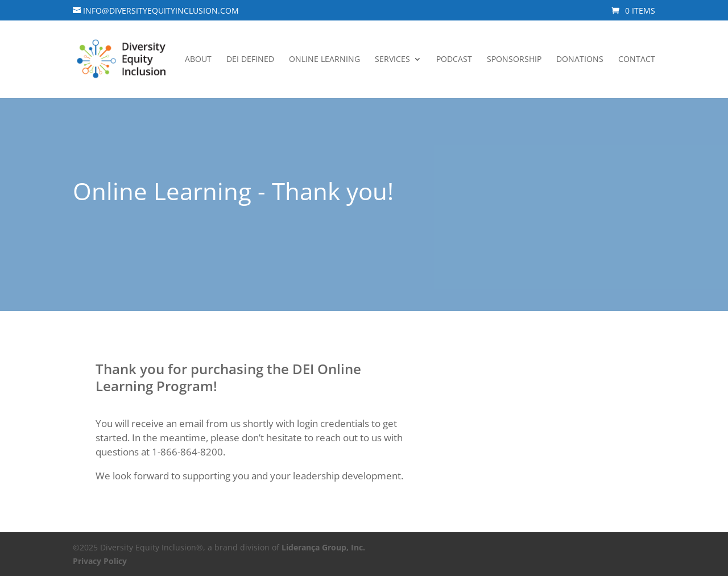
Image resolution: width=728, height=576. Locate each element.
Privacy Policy (100, 561)
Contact (637, 60)
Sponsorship (514, 60)
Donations (580, 60)
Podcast (454, 60)
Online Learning (324, 60)
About (198, 60)
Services (392, 60)
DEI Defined (250, 60)
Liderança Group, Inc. (323, 547)
